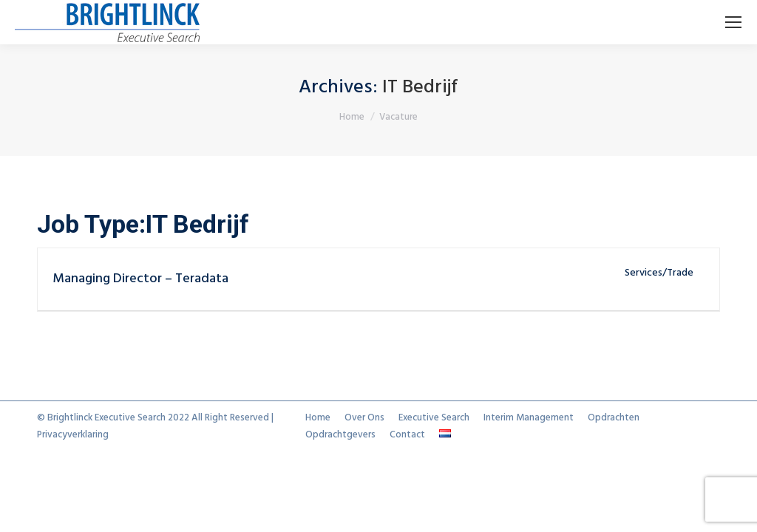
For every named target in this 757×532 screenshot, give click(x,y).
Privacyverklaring (73, 435)
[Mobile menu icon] (733, 22)
